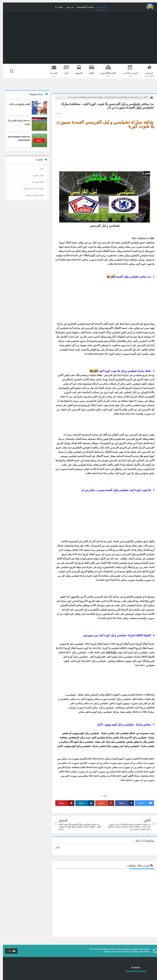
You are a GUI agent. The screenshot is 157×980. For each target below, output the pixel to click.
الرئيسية (98, 7)
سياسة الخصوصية (82, 7)
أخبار (142, 97)
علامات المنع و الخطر (32, 195)
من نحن (67, 7)
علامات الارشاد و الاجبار (31, 189)
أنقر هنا (108, 277)
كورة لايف (108, 652)
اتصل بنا (56, 7)
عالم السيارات (35, 182)
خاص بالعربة (35, 175)
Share (123, 803)
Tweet (143, 803)
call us (8, 951)
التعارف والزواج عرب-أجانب (16, 104)
